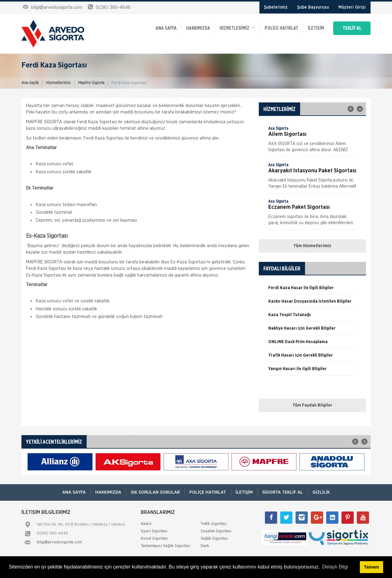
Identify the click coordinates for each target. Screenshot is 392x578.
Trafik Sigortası (214, 524)
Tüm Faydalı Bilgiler (312, 405)
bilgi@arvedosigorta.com (59, 542)
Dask (205, 546)
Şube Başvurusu (313, 7)
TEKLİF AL (352, 28)
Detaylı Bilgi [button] (335, 567)
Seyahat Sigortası (216, 531)
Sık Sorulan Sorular (155, 492)
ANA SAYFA (166, 28)
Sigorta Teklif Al (283, 492)
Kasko (146, 524)
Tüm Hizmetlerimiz (312, 246)
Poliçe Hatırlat (281, 28)
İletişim (316, 28)
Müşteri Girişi (352, 7)
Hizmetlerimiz (58, 83)
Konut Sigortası (154, 539)
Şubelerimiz (276, 7)
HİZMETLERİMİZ (237, 28)
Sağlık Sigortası (214, 539)
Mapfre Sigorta (91, 83)
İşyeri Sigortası (154, 531)
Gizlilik (321, 492)
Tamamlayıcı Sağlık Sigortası (166, 546)
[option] (312, 141)
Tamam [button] (371, 567)
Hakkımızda (198, 28)
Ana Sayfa (30, 83)
